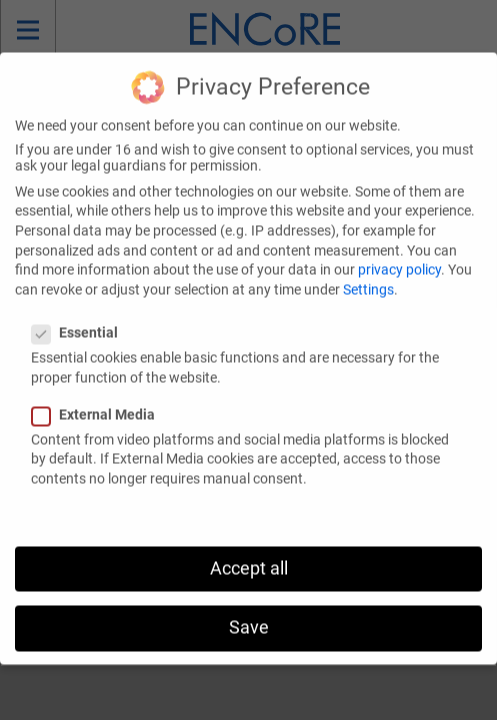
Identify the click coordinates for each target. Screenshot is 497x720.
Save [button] (249, 611)
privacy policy (399, 253)
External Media (99, 398)
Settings (368, 273)
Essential (81, 316)
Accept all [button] (249, 552)
